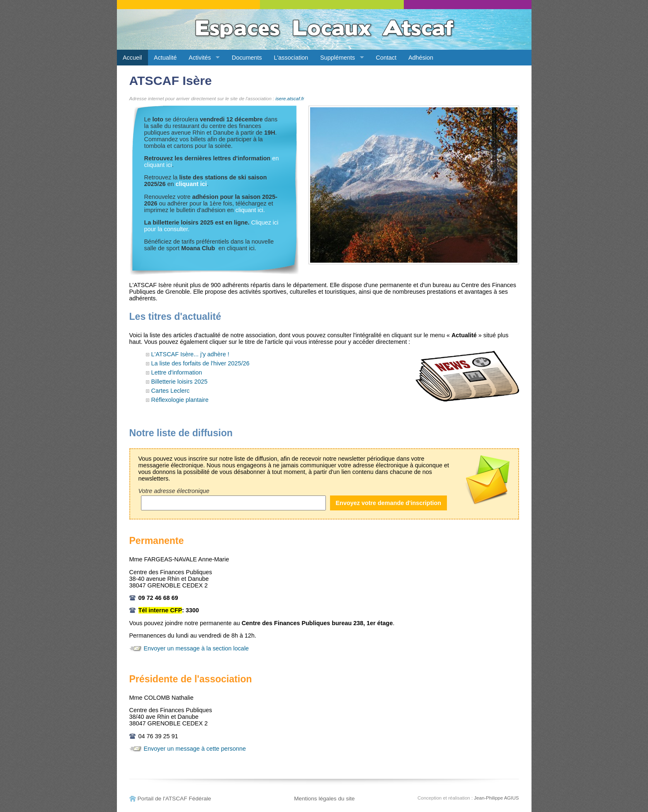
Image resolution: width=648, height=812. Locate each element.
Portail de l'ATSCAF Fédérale (175, 799)
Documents (247, 58)
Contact (386, 58)
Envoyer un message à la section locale (197, 648)
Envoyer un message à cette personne (195, 749)
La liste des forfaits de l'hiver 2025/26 (200, 363)
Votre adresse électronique (174, 491)
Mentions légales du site (324, 799)
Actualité (165, 58)
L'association (291, 58)
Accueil (132, 58)
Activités (200, 58)
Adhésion (421, 58)
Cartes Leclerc (171, 391)
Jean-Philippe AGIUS (496, 798)
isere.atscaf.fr (290, 99)
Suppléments (337, 58)
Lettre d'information (177, 372)
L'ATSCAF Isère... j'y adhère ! (190, 354)
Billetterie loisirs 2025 (180, 382)
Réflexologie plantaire (180, 400)
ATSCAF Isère (171, 81)
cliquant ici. (250, 210)
